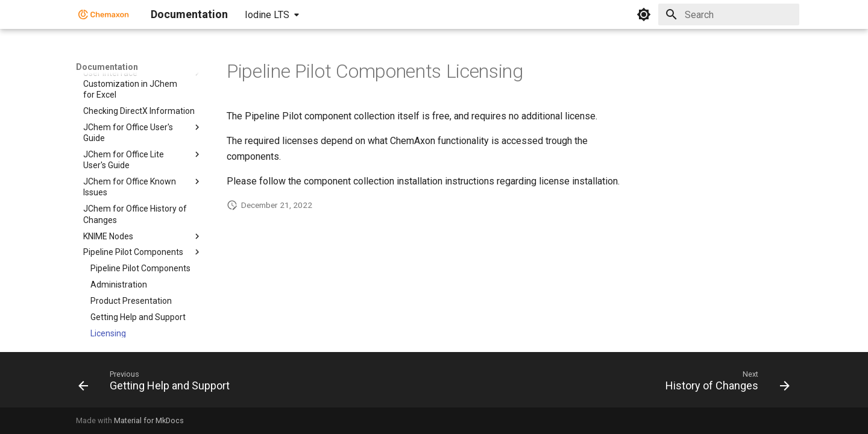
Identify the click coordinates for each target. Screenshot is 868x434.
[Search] (729, 14)
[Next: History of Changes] (724, 383)
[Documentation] (104, 14)
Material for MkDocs (149, 420)
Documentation (107, 67)
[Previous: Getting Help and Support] (157, 383)
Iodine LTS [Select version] (267, 15)
